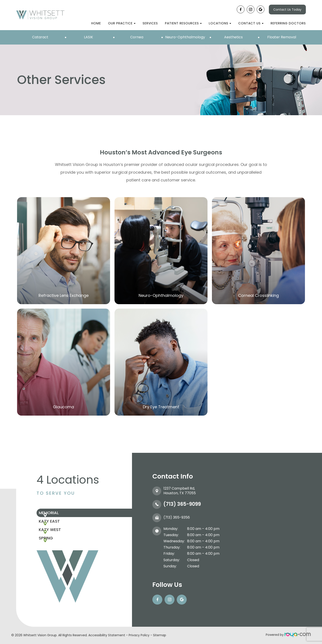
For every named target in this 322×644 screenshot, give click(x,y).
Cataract (40, 37)
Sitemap (160, 635)
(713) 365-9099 (182, 504)
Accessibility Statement (107, 635)
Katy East (60, 528)
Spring (57, 554)
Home (96, 23)
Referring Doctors (288, 23)
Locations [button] (220, 23)
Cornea (137, 37)
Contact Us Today (287, 10)
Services (150, 23)
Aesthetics (233, 37)
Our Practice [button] (122, 23)
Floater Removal (282, 37)
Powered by (288, 635)
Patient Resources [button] (183, 23)
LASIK (88, 37)
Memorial (60, 515)
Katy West (61, 541)
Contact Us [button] (251, 23)
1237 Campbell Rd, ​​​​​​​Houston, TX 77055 (180, 491)
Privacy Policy (139, 635)
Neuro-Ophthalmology (185, 37)
